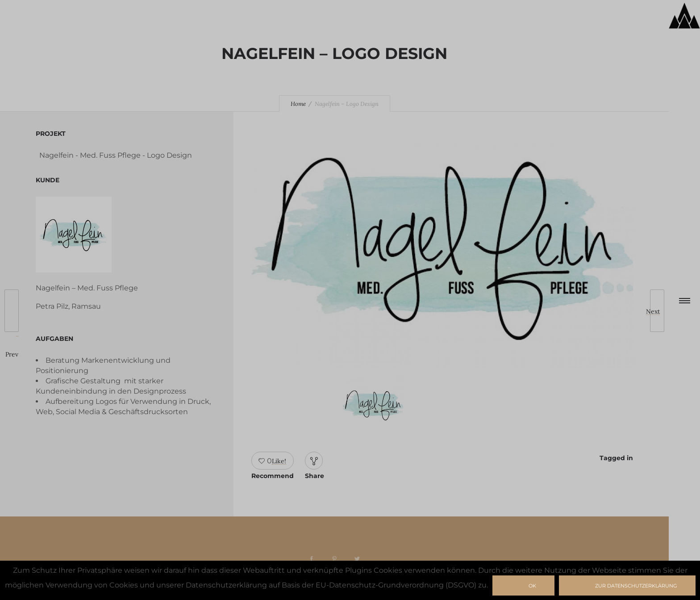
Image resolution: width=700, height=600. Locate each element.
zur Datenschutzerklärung (636, 586)
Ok (532, 586)
